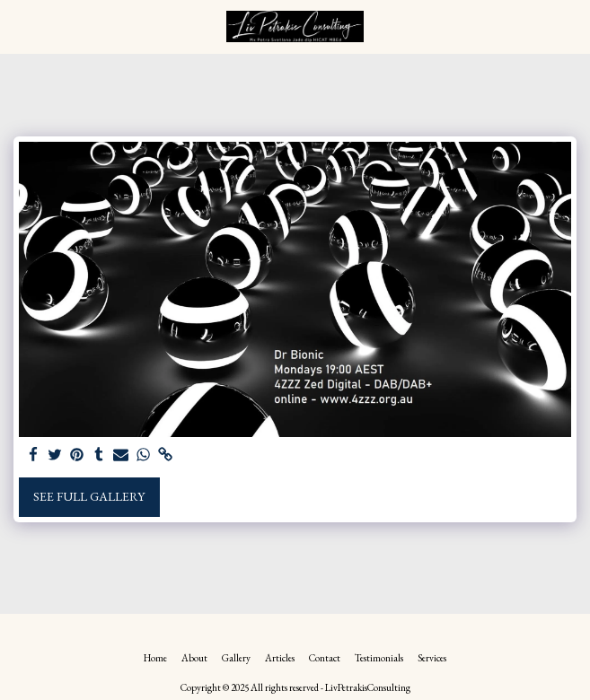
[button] (20, 26)
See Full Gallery (89, 496)
